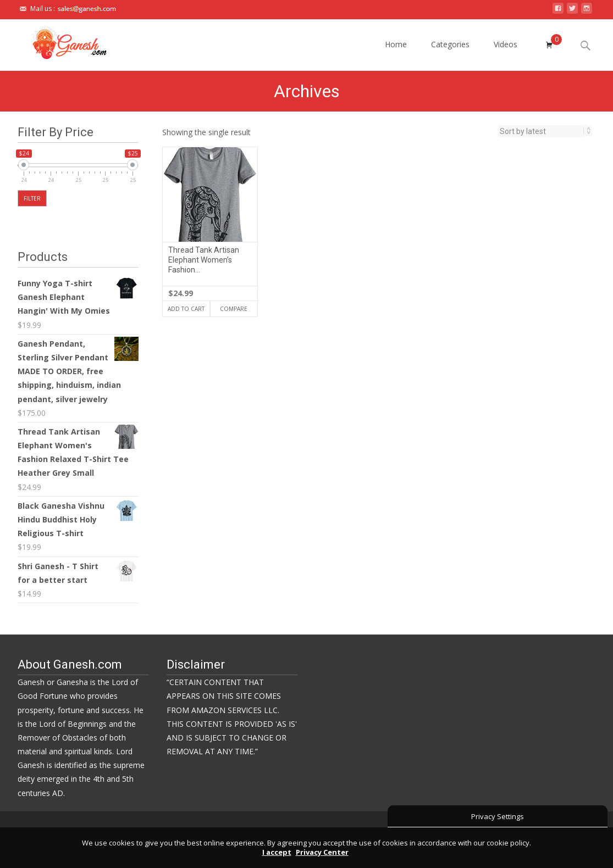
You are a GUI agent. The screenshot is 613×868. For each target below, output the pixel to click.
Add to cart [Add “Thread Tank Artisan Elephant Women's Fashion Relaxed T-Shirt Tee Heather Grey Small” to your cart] (186, 309)
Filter (32, 198)
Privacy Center (322, 852)
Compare (234, 309)
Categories (450, 54)
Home (396, 54)
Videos (506, 54)
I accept (277, 852)
